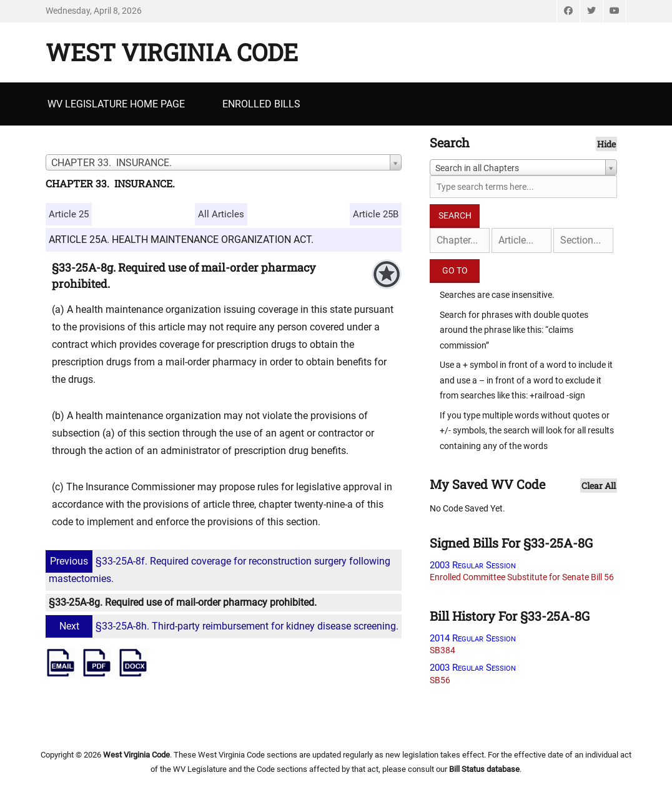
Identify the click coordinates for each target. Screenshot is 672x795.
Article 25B (376, 214)
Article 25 (69, 214)
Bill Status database (484, 769)
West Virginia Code (172, 52)
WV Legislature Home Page (116, 104)
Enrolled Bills (261, 104)
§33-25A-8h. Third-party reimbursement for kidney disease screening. (224, 626)
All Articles (221, 214)
